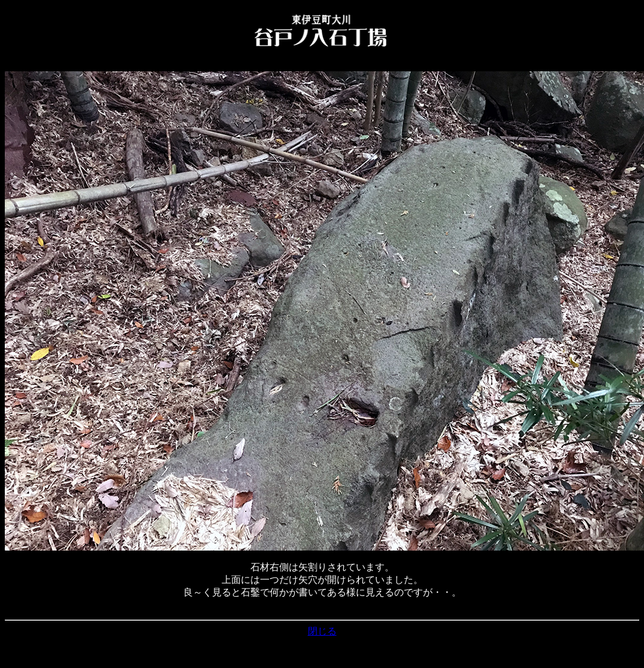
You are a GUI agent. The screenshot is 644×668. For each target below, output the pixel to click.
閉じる (322, 631)
